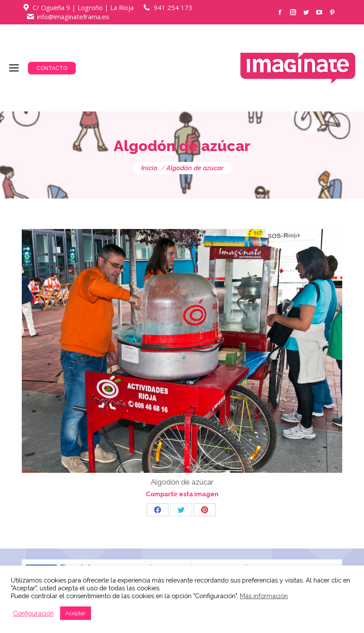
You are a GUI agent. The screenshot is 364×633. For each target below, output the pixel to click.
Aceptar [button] (76, 613)
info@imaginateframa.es (73, 17)
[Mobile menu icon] (14, 68)
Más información (264, 596)
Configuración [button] (33, 613)
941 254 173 (173, 7)
